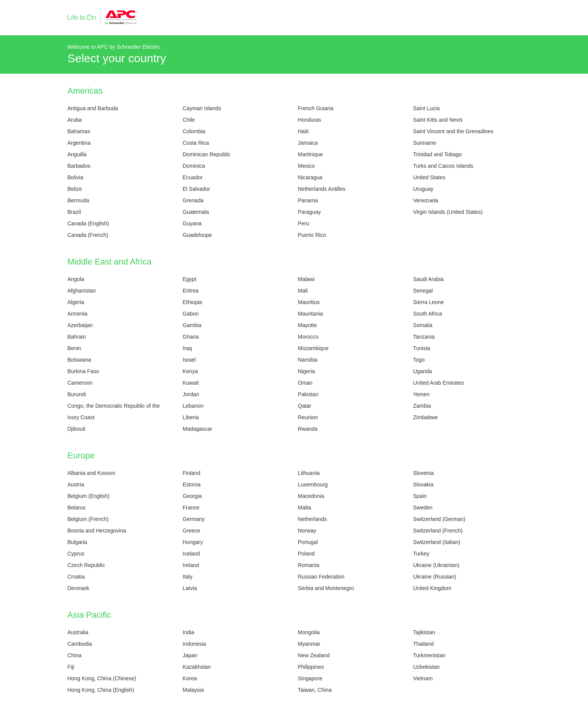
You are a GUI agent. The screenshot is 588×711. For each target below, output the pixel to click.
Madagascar (198, 429)
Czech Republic (86, 565)
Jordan (191, 394)
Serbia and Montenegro (326, 588)
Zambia (422, 406)
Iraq (187, 348)
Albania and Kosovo (92, 473)
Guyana (192, 223)
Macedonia (311, 496)
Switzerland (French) (438, 531)
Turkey (421, 554)
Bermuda (79, 200)
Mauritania (311, 314)
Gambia (192, 325)
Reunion (308, 417)
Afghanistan (82, 291)
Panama (308, 200)
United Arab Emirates (439, 383)
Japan (190, 655)
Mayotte (308, 325)
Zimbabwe (426, 417)
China (75, 655)
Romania (309, 565)
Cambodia (80, 644)
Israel (189, 360)
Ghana (191, 337)
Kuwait (191, 383)
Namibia (308, 360)
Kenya (190, 371)
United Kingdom (432, 588)
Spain (420, 496)
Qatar (305, 406)
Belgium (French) (88, 519)
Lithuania (309, 473)
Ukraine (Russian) (435, 577)
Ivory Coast (81, 417)
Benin (75, 348)
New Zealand (314, 655)
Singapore (310, 678)
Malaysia (193, 690)
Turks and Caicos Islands (443, 166)
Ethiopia (193, 302)
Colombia (194, 131)
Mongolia (309, 632)
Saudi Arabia (428, 279)
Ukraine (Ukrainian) (436, 565)
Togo (419, 360)
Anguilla (77, 154)
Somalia (423, 325)
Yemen (422, 394)
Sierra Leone (429, 302)
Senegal (423, 291)
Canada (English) (88, 223)
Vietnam (423, 678)
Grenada (193, 200)
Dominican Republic (207, 154)
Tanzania (424, 337)
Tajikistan (424, 632)
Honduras (310, 120)
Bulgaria (77, 542)
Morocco (308, 337)
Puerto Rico (312, 235)
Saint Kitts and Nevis (438, 120)
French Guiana (316, 108)
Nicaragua (310, 177)
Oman (305, 383)
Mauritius (309, 302)
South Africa (428, 314)
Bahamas (79, 131)
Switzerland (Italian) (437, 542)
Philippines (311, 667)
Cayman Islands (202, 108)
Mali (303, 291)
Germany (194, 519)
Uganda (423, 371)
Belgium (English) (89, 496)
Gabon (191, 314)
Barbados (79, 166)
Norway (307, 531)
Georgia (192, 496)
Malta (305, 508)
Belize (75, 189)
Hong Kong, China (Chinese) (102, 678)
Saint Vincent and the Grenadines (453, 131)
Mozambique (313, 348)
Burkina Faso (83, 371)
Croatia (76, 577)
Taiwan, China (315, 690)
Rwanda (308, 429)
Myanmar (309, 644)
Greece (192, 531)
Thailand (424, 644)
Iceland (191, 554)
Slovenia (424, 473)
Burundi (77, 394)
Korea (190, 678)
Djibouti (77, 429)
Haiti (303, 131)
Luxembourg (313, 484)
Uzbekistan (427, 667)
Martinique (311, 154)
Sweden (423, 508)
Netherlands (313, 519)
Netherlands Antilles (322, 189)
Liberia (191, 417)
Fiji (71, 667)
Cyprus (76, 554)
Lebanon (193, 406)
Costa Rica (196, 143)
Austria (76, 484)
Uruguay (423, 189)
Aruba (75, 120)
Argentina (79, 143)
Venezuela (426, 200)
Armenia (78, 314)
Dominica (194, 166)
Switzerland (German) (439, 519)
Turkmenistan (429, 655)
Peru (304, 223)
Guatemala (196, 212)
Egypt (190, 279)
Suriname (425, 143)
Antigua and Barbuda (93, 108)
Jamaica (308, 143)
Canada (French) (88, 235)
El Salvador (197, 189)
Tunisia (422, 348)
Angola (76, 279)
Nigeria (306, 371)
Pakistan (308, 394)
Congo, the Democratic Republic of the (114, 406)
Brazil (74, 212)
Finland (192, 473)
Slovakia (423, 484)
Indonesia (195, 644)
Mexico (306, 166)
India (189, 632)
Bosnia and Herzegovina (97, 531)
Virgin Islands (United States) (448, 212)
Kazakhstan (197, 667)
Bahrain (77, 337)
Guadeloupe (197, 235)
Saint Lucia (427, 108)
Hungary (193, 542)
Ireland (191, 565)
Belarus (77, 508)
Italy (188, 577)
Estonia (192, 484)
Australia (78, 632)
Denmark (79, 588)
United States (429, 177)
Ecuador (193, 177)
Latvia (190, 588)
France (191, 508)
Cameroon (80, 383)
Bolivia (75, 177)
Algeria (76, 302)
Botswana (79, 360)
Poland (306, 554)
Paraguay (310, 212)
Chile (189, 120)
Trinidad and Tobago (438, 154)
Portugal (308, 542)
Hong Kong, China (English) (101, 690)
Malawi (306, 279)
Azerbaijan (80, 325)
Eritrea (191, 291)
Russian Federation (321, 577)
